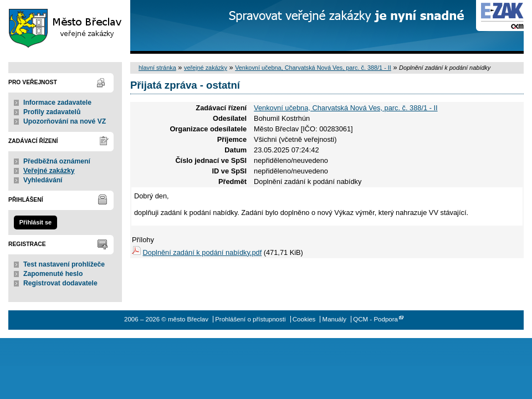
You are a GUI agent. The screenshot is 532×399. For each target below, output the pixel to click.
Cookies (304, 319)
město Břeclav (65, 27)
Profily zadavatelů (52, 112)
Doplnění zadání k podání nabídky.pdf (203, 252)
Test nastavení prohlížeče (64, 264)
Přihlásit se (35, 222)
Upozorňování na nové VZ (65, 121)
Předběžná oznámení (57, 161)
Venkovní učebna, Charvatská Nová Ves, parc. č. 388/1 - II (313, 68)
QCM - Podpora (375, 319)
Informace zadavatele (57, 103)
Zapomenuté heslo (53, 274)
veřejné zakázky (206, 68)
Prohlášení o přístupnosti (250, 319)
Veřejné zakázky (49, 171)
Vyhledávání (43, 180)
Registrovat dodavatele (60, 283)
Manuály (335, 319)
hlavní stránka (157, 68)
